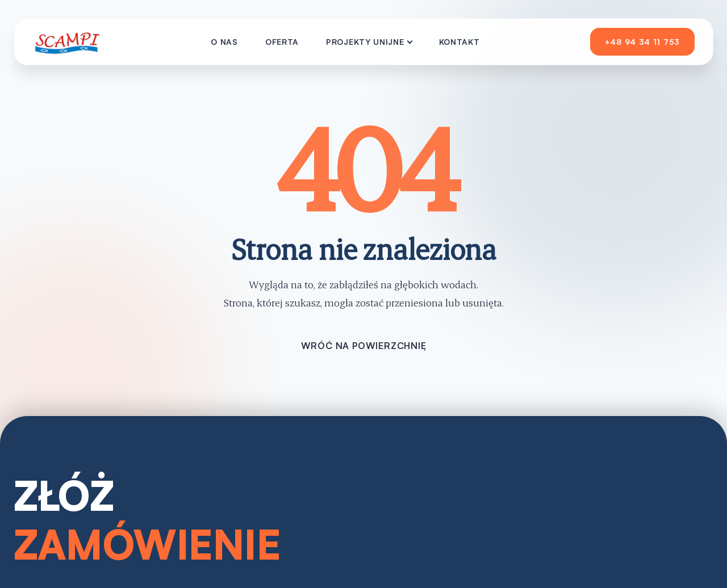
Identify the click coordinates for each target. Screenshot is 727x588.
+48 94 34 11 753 (642, 42)
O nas (224, 42)
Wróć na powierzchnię (364, 346)
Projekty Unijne (365, 42)
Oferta (282, 42)
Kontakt (459, 42)
